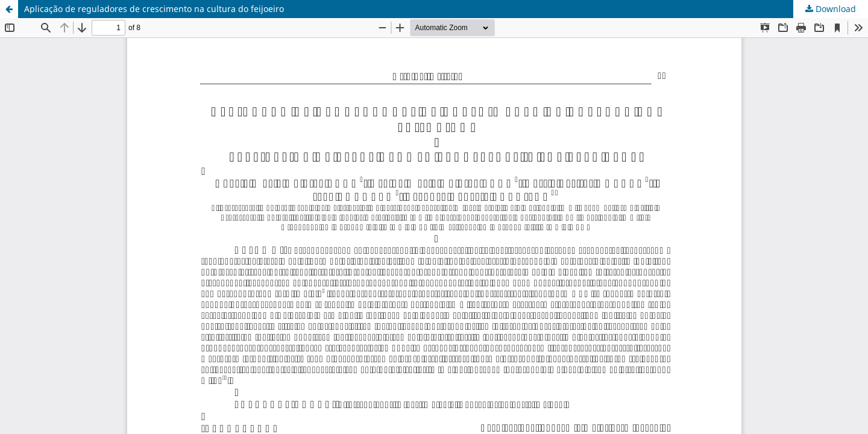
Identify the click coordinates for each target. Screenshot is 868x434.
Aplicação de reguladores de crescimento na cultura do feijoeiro (154, 9)
